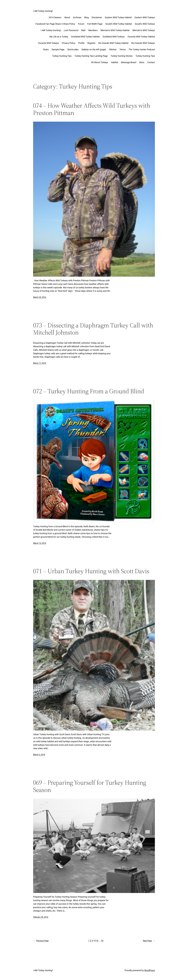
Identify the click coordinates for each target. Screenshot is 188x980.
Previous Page (41, 941)
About (67, 17)
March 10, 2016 (40, 543)
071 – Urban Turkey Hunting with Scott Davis (91, 571)
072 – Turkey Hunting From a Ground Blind (89, 391)
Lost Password (71, 30)
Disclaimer (97, 17)
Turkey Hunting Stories (122, 56)
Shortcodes (73, 49)
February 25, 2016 (41, 917)
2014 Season (55, 17)
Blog (87, 17)
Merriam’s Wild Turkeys (144, 30)
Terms (123, 49)
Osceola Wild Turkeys (49, 43)
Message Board (129, 62)
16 (102, 941)
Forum (81, 24)
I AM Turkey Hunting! (43, 11)
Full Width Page (95, 24)
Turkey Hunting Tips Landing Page (91, 56)
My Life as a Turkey (59, 37)
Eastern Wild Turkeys (145, 17)
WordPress (150, 970)
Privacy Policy (69, 43)
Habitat (115, 62)
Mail (83, 30)
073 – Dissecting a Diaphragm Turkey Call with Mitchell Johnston (93, 329)
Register (91, 43)
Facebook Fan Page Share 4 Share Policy (55, 24)
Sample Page (58, 49)
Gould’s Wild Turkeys (145, 24)
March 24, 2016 (40, 297)
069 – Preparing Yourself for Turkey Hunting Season (90, 786)
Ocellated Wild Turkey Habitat (85, 37)
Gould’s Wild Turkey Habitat (119, 24)
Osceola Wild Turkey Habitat (141, 37)
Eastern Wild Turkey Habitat (118, 17)
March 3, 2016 (39, 755)
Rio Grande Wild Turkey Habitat (113, 43)
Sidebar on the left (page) (94, 49)
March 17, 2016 (40, 363)
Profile (81, 43)
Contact (151, 62)
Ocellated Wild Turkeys (114, 37)
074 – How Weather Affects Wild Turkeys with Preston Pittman (92, 109)
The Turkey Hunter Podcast (142, 49)
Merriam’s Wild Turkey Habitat (115, 30)
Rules (46, 49)
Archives (77, 17)
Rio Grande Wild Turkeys (143, 43)
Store (142, 62)
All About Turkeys (100, 62)
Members (93, 30)
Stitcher (113, 49)
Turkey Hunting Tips (62, 56)
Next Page (149, 941)
